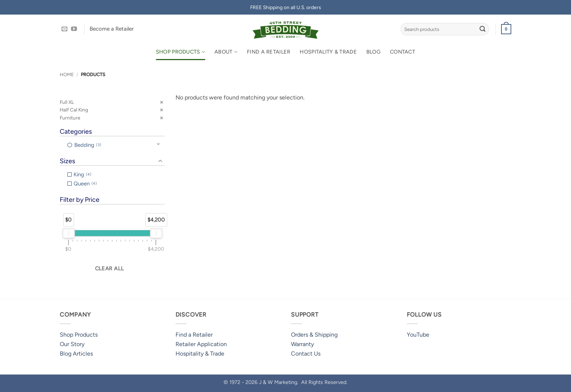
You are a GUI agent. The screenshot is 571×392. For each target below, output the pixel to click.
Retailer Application (201, 344)
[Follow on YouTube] (74, 29)
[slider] (68, 233)
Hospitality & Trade (328, 52)
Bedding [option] (88, 145)
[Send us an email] (64, 29)
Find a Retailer (269, 52)
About (226, 52)
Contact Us (306, 354)
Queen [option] (85, 184)
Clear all (110, 268)
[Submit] (483, 29)
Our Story (72, 344)
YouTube (418, 335)
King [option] (82, 175)
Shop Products (180, 52)
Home (67, 75)
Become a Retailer (112, 29)
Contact (403, 52)
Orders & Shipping (314, 335)
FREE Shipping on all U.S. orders (285, 7)
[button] (506, 29)
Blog (373, 52)
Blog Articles (76, 354)
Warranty (302, 344)
